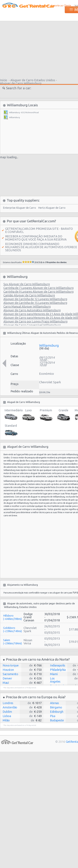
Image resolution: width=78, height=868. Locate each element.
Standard (11, 430)
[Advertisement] (46, 49)
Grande (63, 415)
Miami (54, 674)
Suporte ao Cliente (61, 6)
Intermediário (11, 415)
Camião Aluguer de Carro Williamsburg (29, 295)
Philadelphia (58, 670)
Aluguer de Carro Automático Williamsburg (32, 310)
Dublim (7, 712)
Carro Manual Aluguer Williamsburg (27, 306)
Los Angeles (55, 680)
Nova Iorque (11, 665)
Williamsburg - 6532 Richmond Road (24, 112)
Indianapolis (58, 665)
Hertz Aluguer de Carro (52, 208)
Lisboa (7, 716)
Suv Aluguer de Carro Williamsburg (27, 284)
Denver (7, 678)
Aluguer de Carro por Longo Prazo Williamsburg (36, 321)
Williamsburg (14, 117)
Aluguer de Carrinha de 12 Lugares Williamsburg (35, 299)
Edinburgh (57, 712)
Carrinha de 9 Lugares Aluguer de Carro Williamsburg (39, 291)
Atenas (54, 703)
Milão (6, 720)
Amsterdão (10, 707)
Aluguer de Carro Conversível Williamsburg (32, 325)
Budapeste (57, 720)
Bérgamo (56, 707)
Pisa (53, 716)
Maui (6, 683)
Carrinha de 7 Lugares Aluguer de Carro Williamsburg (39, 288)
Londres (8, 703)
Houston (8, 670)
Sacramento (10, 674)
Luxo (28, 415)
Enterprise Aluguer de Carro (19, 208)
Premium (46, 415)
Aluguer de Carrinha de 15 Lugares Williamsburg (35, 303)
